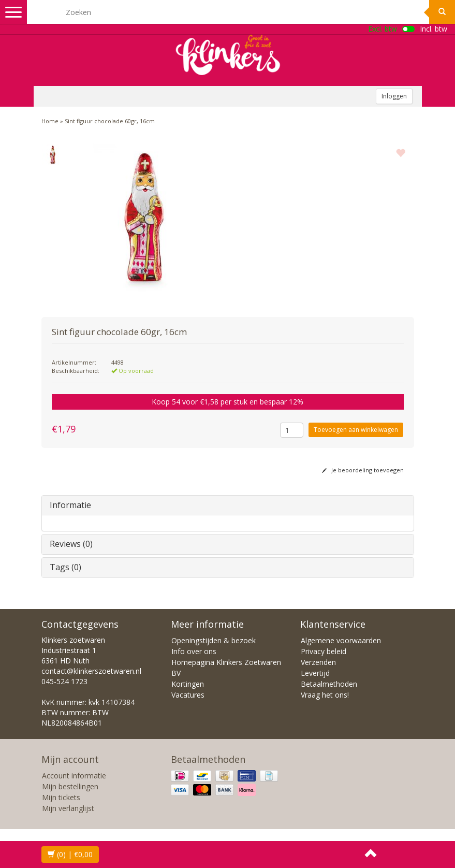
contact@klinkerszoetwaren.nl (91, 671)
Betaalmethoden (329, 684)
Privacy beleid (324, 651)
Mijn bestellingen (70, 786)
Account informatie (74, 776)
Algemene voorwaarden (341, 640)
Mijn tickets (61, 797)
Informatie (70, 505)
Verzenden (318, 662)
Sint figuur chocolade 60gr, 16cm (110, 121)
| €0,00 (70, 854)
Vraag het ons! (325, 695)
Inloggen (394, 96)
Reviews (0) (71, 544)
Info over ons (194, 651)
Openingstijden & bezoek (214, 640)
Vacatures (188, 695)
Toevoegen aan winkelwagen (356, 430)
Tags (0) (65, 567)
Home (50, 121)
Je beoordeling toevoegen (363, 470)
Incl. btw (434, 29)
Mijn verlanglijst (68, 808)
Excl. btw (383, 29)
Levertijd (315, 673)
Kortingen (188, 684)
